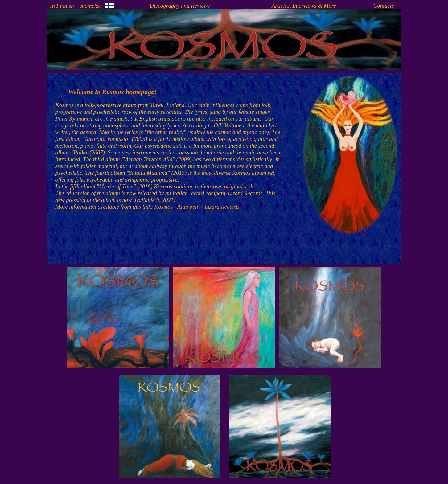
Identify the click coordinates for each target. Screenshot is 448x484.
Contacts (384, 6)
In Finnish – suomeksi (82, 6)
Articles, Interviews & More (304, 6)
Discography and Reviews (180, 6)
